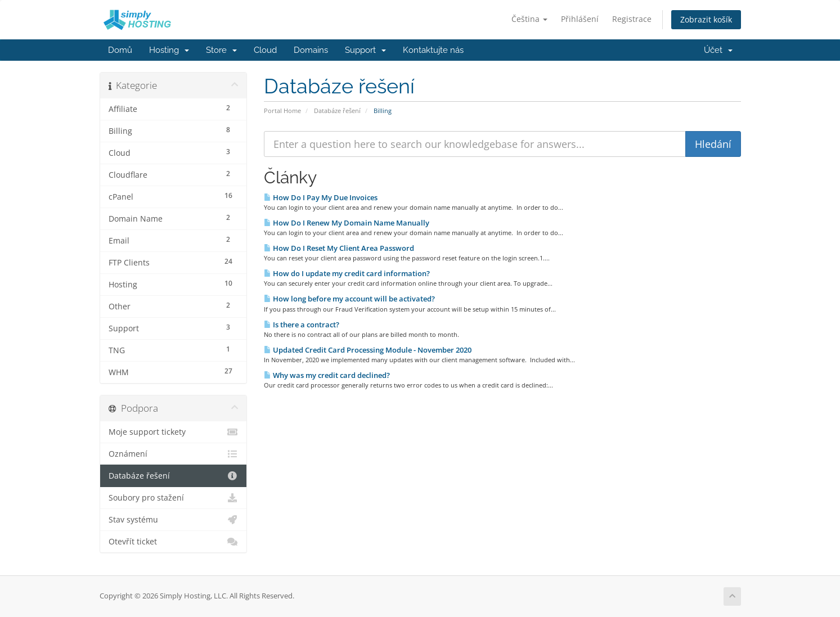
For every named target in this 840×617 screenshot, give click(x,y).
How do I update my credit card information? (347, 273)
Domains (311, 50)
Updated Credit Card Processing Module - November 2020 (368, 350)
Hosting (169, 50)
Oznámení (174, 454)
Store (221, 50)
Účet (718, 50)
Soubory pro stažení (174, 498)
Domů (120, 50)
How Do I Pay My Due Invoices (321, 197)
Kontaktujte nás (433, 50)
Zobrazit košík (706, 19)
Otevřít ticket (174, 542)
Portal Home (282, 111)
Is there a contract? (302, 325)
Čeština (529, 19)
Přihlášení (580, 19)
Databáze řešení (337, 111)
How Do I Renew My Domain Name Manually (347, 223)
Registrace (632, 19)
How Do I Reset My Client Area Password (339, 248)
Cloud (265, 50)
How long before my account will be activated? (349, 299)
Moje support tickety (174, 432)
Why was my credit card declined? (327, 375)
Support (365, 50)
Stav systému (174, 520)
